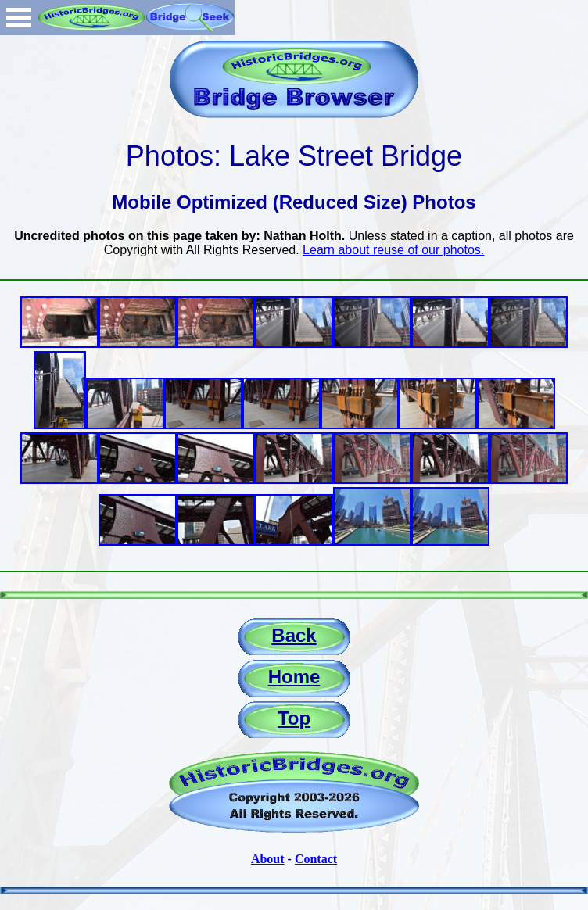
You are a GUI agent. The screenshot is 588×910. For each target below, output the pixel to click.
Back (294, 635)
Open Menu (19, 18)
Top (294, 718)
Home (294, 677)
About (268, 859)
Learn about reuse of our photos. (393, 250)
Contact (316, 859)
